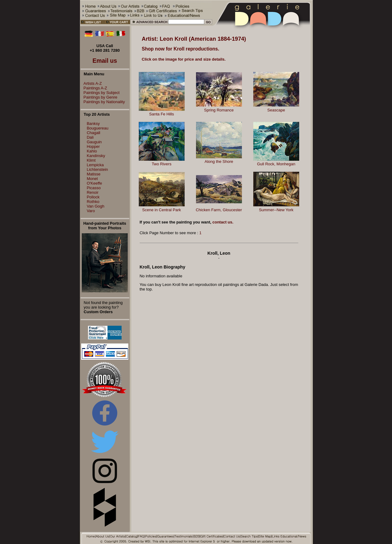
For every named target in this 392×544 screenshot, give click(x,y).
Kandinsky (96, 156)
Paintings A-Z (94, 88)
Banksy (93, 124)
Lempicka (95, 165)
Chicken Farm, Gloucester (219, 210)
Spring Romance (219, 110)
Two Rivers (161, 164)
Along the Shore (219, 161)
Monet (92, 179)
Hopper (93, 146)
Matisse (94, 174)
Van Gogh (96, 206)
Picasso (94, 188)
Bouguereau (98, 128)
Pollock (93, 197)
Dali (90, 137)
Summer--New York (276, 210)
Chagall (93, 133)
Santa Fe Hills (162, 114)
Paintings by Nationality (103, 102)
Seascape (276, 110)
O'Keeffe (94, 183)
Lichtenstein (97, 169)
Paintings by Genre (99, 97)
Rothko (93, 202)
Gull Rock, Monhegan (276, 164)
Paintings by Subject (100, 93)
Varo (91, 211)
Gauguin (94, 142)
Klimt (91, 160)
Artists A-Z (91, 83)
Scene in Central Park (161, 210)
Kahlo (92, 151)
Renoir (92, 192)
